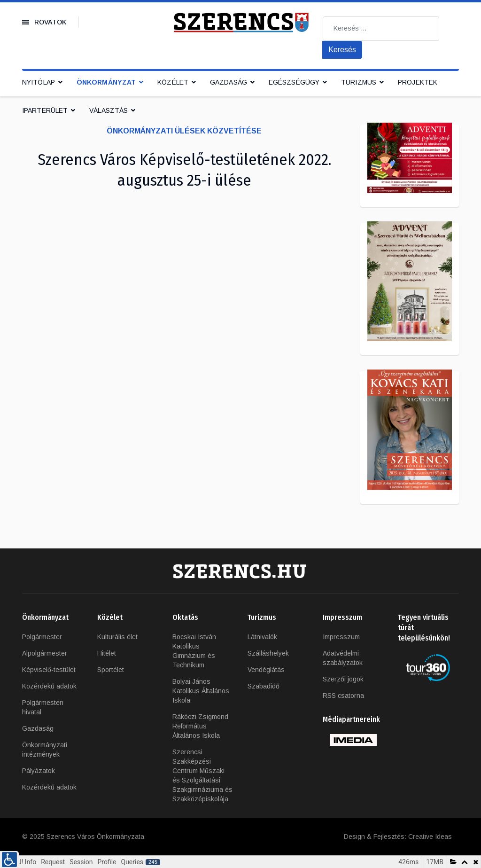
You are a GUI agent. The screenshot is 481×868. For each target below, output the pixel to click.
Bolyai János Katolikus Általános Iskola (201, 691)
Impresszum (341, 637)
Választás (109, 110)
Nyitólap (39, 82)
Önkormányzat (106, 82)
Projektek (418, 82)
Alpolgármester (45, 653)
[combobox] (381, 29)
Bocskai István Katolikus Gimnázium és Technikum (194, 651)
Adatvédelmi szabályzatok (343, 658)
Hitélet (107, 653)
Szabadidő (264, 686)
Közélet (173, 82)
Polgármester (42, 637)
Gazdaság (229, 82)
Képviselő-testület (49, 670)
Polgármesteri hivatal (43, 707)
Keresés (342, 50)
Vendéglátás (266, 670)
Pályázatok (39, 771)
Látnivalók (262, 637)
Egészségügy (294, 82)
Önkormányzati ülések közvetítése (184, 131)
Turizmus (359, 82)
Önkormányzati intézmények (45, 750)
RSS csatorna (343, 696)
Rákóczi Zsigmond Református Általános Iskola (200, 726)
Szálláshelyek (268, 653)
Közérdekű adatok (49, 686)
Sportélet (111, 670)
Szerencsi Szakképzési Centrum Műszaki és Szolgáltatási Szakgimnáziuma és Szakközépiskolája (202, 775)
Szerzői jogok (343, 679)
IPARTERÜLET (45, 110)
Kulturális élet (117, 637)
